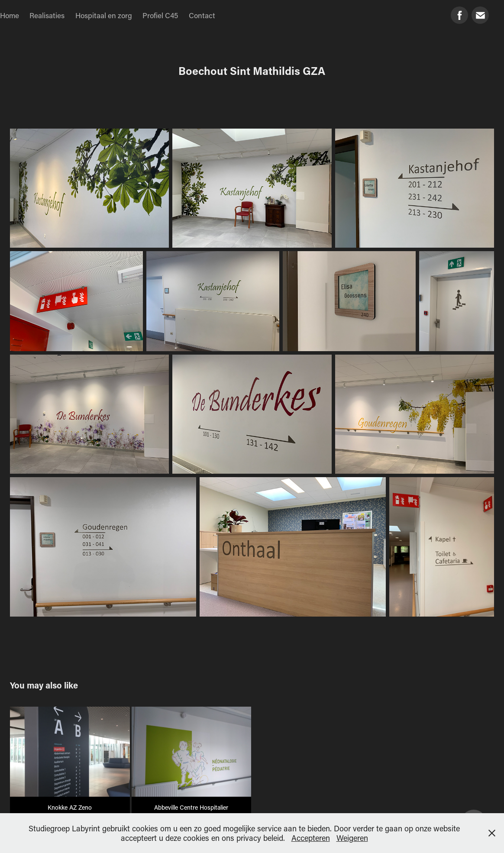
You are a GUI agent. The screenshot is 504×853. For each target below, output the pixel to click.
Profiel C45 (160, 15)
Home (10, 15)
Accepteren (311, 838)
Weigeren (352, 838)
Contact (202, 15)
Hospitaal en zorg (104, 15)
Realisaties (47, 15)
